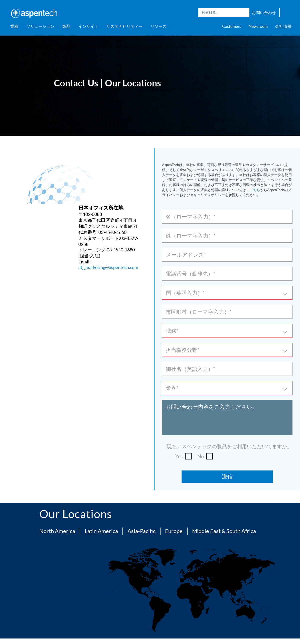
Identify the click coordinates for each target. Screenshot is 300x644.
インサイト (88, 26)
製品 (66, 26)
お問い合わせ (264, 13)
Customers (232, 26)
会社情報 (283, 26)
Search (244, 13)
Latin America (101, 531)
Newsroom (258, 26)
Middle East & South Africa (224, 531)
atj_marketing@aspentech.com (108, 267)
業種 (14, 26)
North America (57, 531)
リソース (159, 26)
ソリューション (40, 26)
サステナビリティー (124, 26)
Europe (174, 531)
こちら (255, 190)
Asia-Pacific (141, 531)
